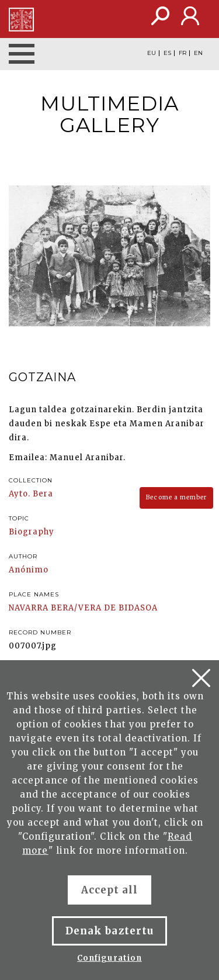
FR (182, 53)
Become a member (176, 497)
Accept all (109, 890)
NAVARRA (29, 608)
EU (152, 53)
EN (198, 53)
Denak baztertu (109, 931)
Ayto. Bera (31, 494)
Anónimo (29, 570)
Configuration (109, 958)
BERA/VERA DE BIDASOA (104, 608)
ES (167, 53)
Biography (32, 532)
